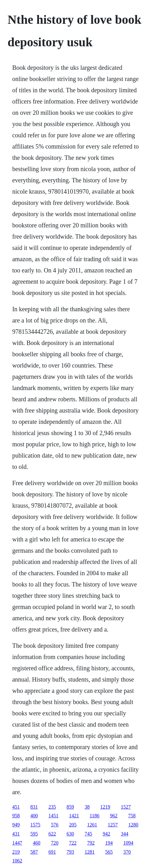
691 (52, 852)
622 (52, 834)
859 (70, 807)
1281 (90, 852)
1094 (128, 843)
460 (37, 843)
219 (16, 852)
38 (87, 807)
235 (52, 807)
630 (70, 834)
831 (34, 807)
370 (127, 852)
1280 (133, 825)
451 (16, 807)
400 (34, 816)
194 (109, 843)
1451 (53, 816)
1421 (74, 816)
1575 (35, 825)
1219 (105, 807)
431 (16, 834)
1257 (113, 825)
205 (73, 825)
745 (88, 834)
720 (55, 843)
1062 (17, 861)
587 (34, 852)
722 (73, 843)
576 (55, 825)
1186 (94, 816)
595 (34, 834)
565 (109, 852)
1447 (17, 843)
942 (106, 834)
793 (70, 852)
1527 (126, 807)
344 (124, 834)
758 (132, 816)
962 (114, 816)
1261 (92, 825)
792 (91, 843)
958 (16, 816)
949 (16, 825)
